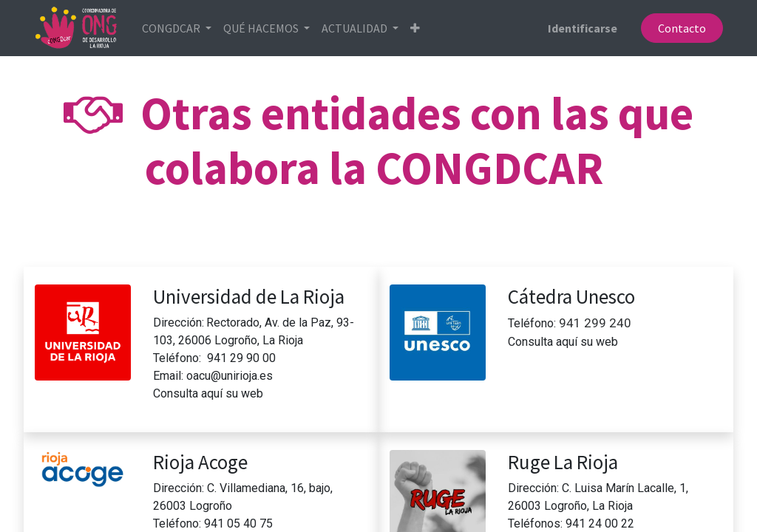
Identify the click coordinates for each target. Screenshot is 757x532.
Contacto (681, 28)
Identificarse (583, 28)
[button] (416, 28)
